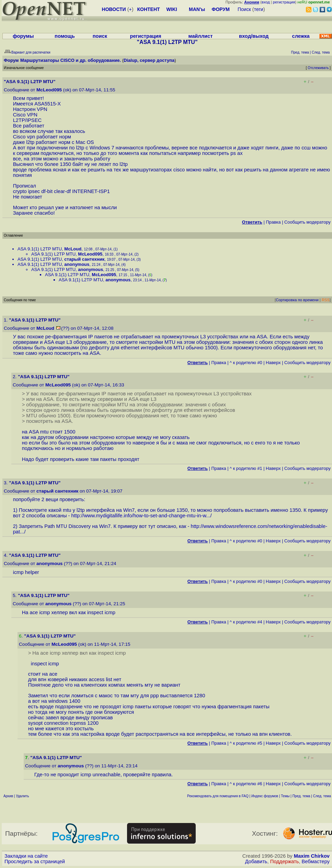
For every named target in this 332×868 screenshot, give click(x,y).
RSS (326, 300)
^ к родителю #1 (246, 468)
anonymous (77, 264)
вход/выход (254, 36)
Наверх (273, 363)
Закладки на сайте (26, 856)
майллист (201, 36)
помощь (65, 36)
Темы (285, 796)
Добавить (256, 861)
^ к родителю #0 (246, 363)
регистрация (284, 2)
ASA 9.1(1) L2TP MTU (40, 249)
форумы (23, 36)
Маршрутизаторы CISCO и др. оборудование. (71, 60)
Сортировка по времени (297, 300)
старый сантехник (84, 259)
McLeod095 (49, 90)
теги (259, 9)
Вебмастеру (316, 861)
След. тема (322, 796)
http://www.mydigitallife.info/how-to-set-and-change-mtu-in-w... (141, 516)
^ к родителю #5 (246, 743)
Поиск (244, 9)
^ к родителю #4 (246, 622)
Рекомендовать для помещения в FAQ (218, 796)
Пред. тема (301, 796)
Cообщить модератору (307, 222)
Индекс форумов (265, 796)
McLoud (73, 249)
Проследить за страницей (35, 861)
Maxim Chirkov (312, 856)
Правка (273, 222)
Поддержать (285, 861)
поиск (100, 36)
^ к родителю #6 (246, 784)
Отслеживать (318, 68)
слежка (301, 36)
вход (266, 2)
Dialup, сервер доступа (149, 60)
